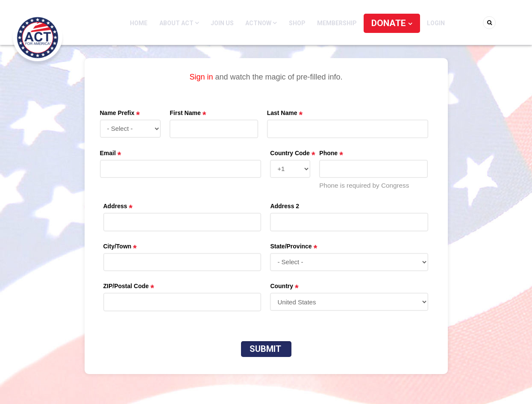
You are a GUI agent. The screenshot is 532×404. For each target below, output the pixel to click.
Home (147, 23)
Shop (299, 23)
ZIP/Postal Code (126, 286)
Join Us (227, 23)
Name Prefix (117, 113)
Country (282, 286)
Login (428, 23)
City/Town (118, 246)
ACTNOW (265, 23)
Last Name (282, 113)
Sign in (201, 77)
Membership (338, 23)
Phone (328, 153)
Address (115, 206)
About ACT (186, 23)
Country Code (290, 153)
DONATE (388, 23)
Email (108, 153)
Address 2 (285, 206)
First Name (185, 113)
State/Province (291, 246)
